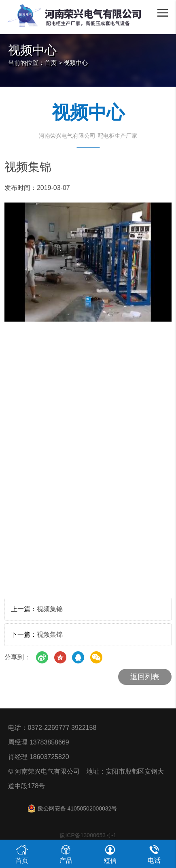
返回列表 (145, 677)
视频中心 (76, 63)
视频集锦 (50, 609)
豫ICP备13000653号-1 (88, 835)
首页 (51, 63)
